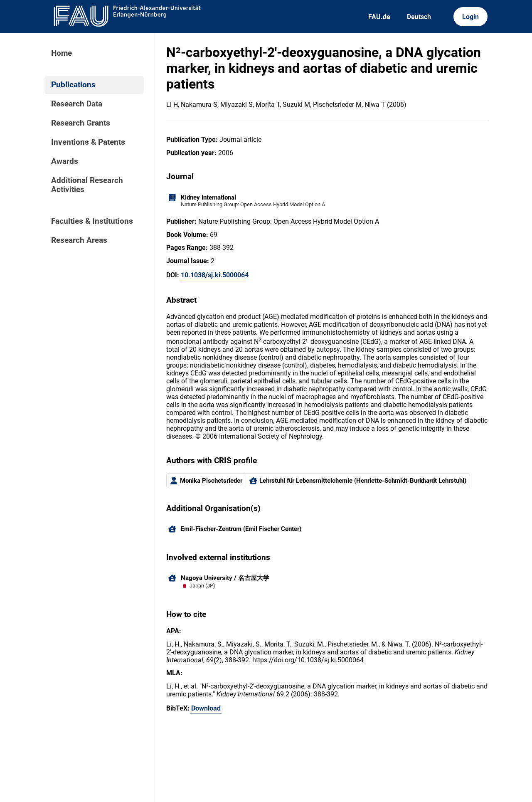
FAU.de (379, 17)
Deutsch (419, 17)
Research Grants (81, 123)
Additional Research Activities (87, 185)
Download (206, 708)
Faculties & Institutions (92, 221)
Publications (73, 85)
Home (62, 53)
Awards (65, 161)
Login (470, 17)
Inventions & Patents (88, 142)
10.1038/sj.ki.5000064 (215, 275)
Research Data (77, 104)
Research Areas (79, 240)
